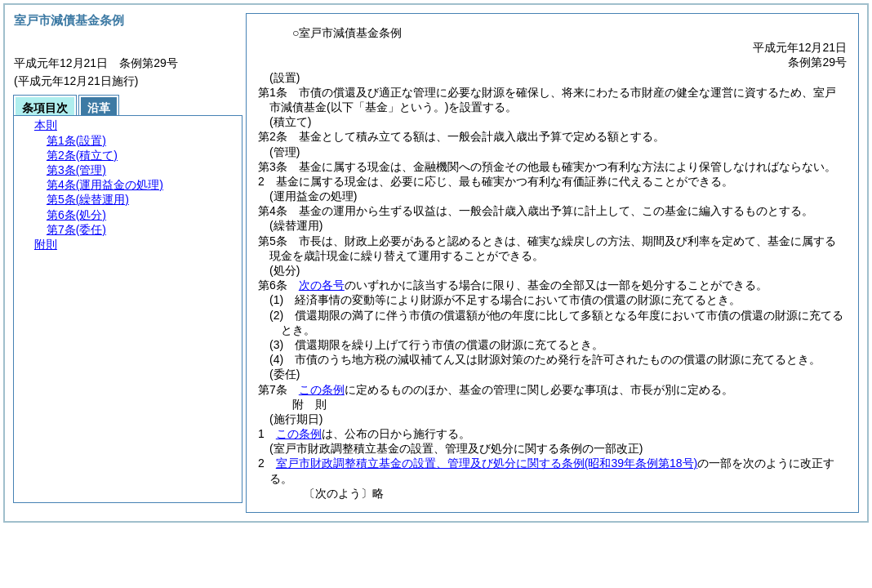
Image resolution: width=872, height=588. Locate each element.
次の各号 (322, 285)
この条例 (322, 390)
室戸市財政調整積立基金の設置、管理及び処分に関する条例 (487, 463)
